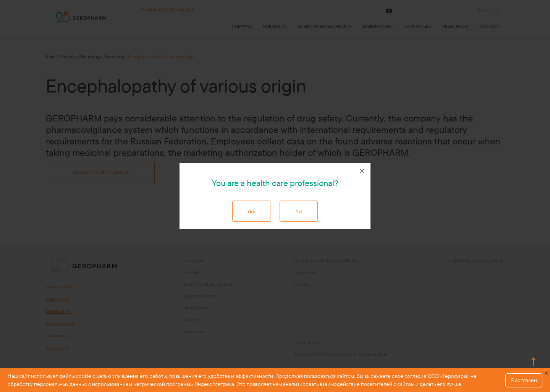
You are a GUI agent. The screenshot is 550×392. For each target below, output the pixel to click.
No (299, 211)
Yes (251, 211)
